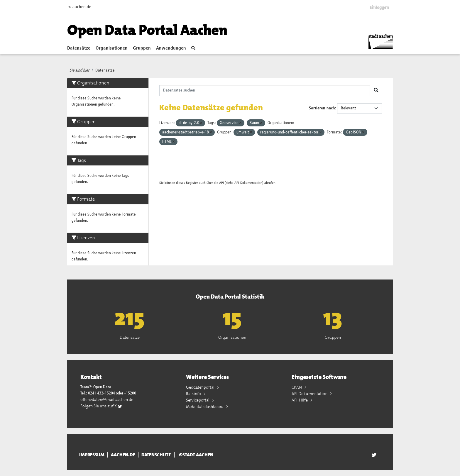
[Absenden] (376, 91)
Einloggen (379, 7)
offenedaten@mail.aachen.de (107, 399)
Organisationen (112, 48)
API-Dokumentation (248, 183)
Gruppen (142, 48)
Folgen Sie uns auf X (101, 406)
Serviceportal (198, 400)
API (221, 183)
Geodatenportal (201, 387)
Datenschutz (156, 455)
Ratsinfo (194, 394)
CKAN (297, 387)
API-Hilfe (300, 400)
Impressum (92, 455)
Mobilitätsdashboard (205, 406)
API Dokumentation (310, 394)
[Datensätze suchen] (265, 91)
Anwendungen (171, 48)
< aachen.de (80, 7)
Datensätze (79, 48)
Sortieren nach (322, 108)
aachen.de (123, 455)
